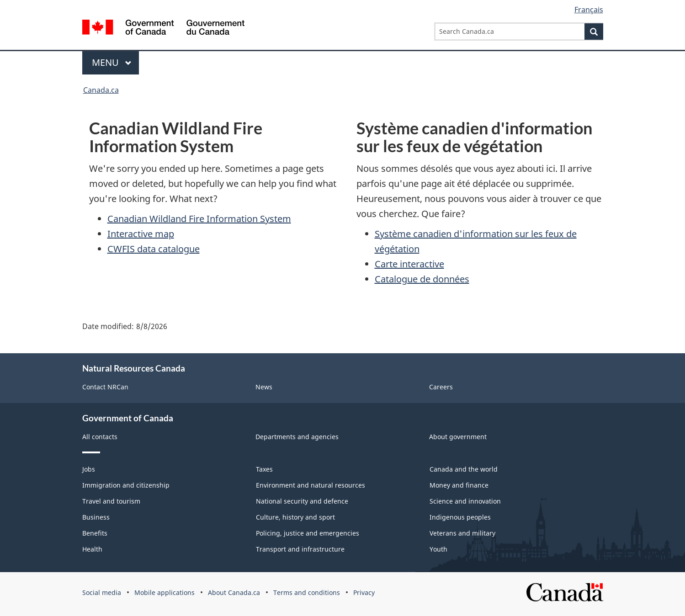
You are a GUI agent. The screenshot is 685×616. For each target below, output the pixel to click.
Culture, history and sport (295, 517)
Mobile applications (165, 592)
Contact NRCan (105, 387)
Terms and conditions (307, 592)
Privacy (364, 592)
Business (96, 517)
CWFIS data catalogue (154, 249)
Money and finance (459, 485)
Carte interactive (409, 264)
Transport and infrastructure (300, 549)
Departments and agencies (297, 437)
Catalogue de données (422, 279)
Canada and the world (464, 469)
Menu (112, 62)
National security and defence (302, 501)
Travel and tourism (111, 501)
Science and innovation (465, 501)
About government (458, 437)
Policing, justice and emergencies (308, 533)
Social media (102, 592)
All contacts (100, 437)
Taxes (264, 469)
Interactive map (141, 234)
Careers (441, 387)
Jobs (89, 469)
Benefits (95, 533)
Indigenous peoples (460, 517)
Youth (438, 549)
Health (92, 549)
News (264, 387)
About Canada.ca (234, 592)
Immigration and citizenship (126, 485)
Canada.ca (101, 90)
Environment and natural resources (311, 485)
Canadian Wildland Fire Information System (199, 219)
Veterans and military (462, 533)
